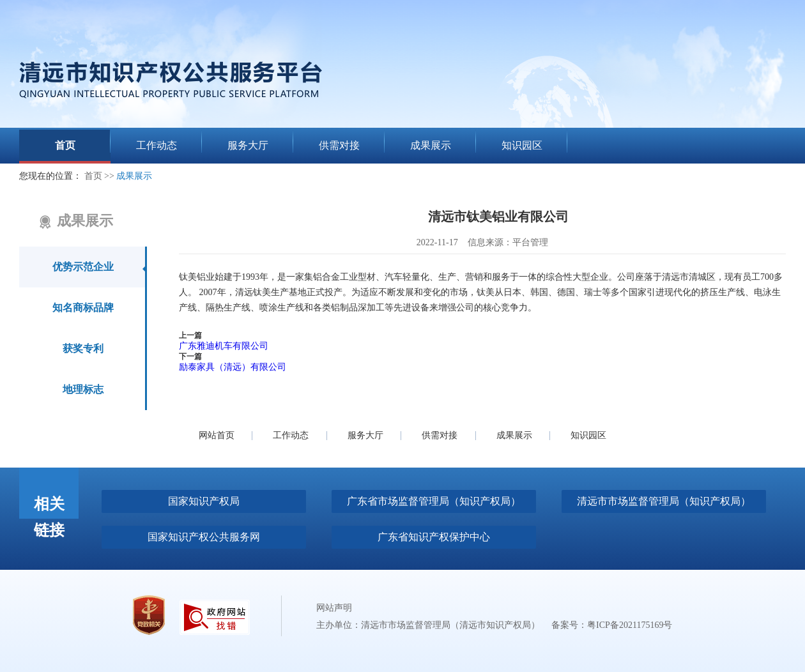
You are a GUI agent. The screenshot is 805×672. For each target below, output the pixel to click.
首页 (93, 176)
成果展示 (134, 176)
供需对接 (440, 435)
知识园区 (588, 435)
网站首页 (217, 435)
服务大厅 (365, 435)
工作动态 (291, 435)
